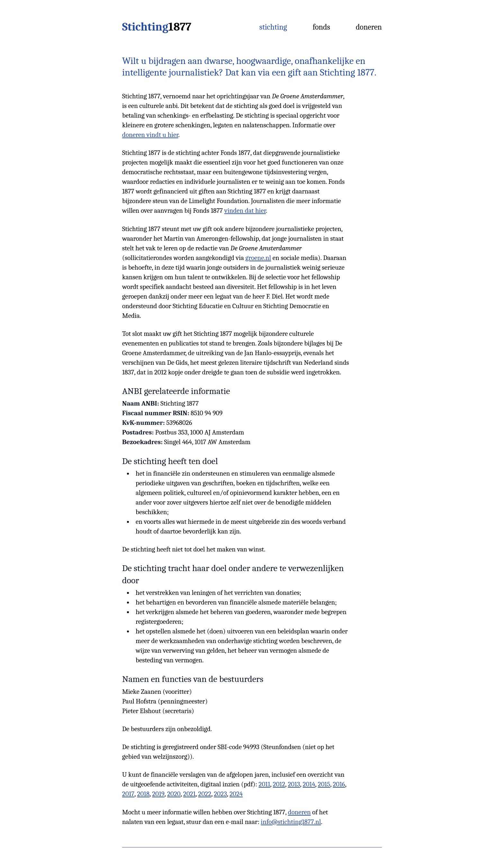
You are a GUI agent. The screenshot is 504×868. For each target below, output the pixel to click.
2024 (236, 794)
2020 (174, 794)
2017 (128, 794)
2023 (220, 794)
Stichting (157, 27)
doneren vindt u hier (150, 135)
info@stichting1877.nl (291, 822)
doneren (299, 812)
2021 (189, 794)
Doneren (369, 27)
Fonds (321, 27)
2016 (339, 784)
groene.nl (258, 258)
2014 (309, 784)
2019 (158, 794)
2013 (294, 784)
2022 (205, 794)
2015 (324, 784)
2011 (265, 784)
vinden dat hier (245, 210)
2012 (279, 784)
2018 (144, 794)
